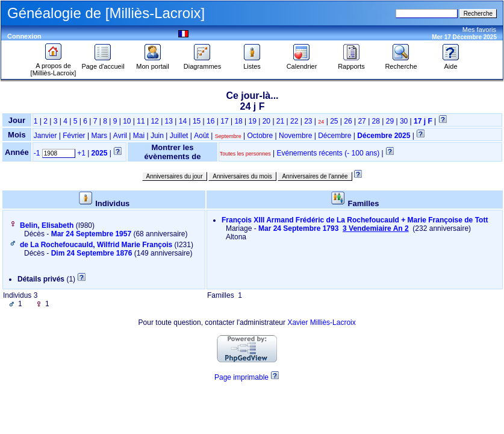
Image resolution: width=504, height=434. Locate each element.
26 (348, 121)
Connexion (24, 36)
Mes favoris (479, 30)
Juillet (179, 136)
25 (334, 121)
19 (253, 121)
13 (169, 121)
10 (127, 121)
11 (141, 121)
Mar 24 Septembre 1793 (334, 228)
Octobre (260, 136)
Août (201, 136)
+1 (81, 153)
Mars (99, 136)
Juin (157, 136)
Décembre (334, 136)
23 (308, 121)
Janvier (45, 136)
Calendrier (302, 63)
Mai (139, 136)
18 (238, 121)
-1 (37, 153)
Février (74, 136)
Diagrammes (202, 63)
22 (294, 121)
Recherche (401, 63)
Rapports (351, 63)
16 (210, 121)
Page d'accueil (103, 63)
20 (266, 121)
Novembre (295, 136)
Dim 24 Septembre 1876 (92, 253)
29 (390, 121)
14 (183, 121)
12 (154, 121)
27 (362, 121)
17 (224, 121)
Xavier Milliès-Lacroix (321, 322)
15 (197, 121)
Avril (120, 136)
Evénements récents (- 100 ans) (328, 153)
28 (376, 121)
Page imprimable (241, 377)
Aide (451, 63)
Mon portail (152, 63)
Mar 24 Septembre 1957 (91, 234)
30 (404, 121)
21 (280, 121)
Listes (252, 63)
